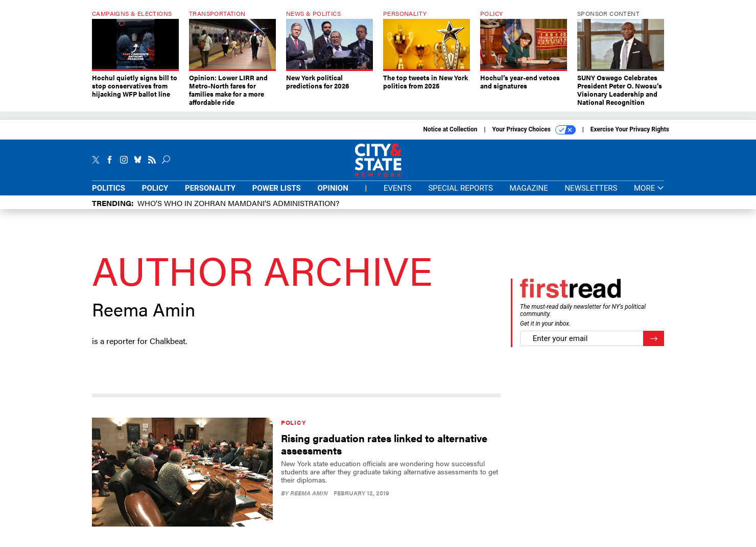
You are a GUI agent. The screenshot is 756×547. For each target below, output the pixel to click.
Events (398, 188)
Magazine (529, 188)
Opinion (333, 188)
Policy (155, 188)
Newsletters (591, 188)
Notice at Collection (450, 129)
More (649, 188)
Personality (210, 188)
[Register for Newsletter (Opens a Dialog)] (654, 339)
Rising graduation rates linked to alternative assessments (384, 444)
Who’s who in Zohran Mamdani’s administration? (238, 203)
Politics (109, 188)
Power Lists (277, 188)
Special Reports (460, 188)
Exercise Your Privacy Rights (630, 129)
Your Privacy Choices (534, 130)
